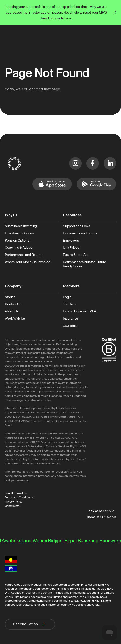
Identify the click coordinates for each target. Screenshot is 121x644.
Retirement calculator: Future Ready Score (85, 264)
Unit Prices (71, 248)
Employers (71, 241)
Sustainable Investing (21, 226)
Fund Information (16, 493)
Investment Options (19, 233)
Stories (10, 297)
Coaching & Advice (19, 248)
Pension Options (17, 241)
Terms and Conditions (19, 497)
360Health (71, 326)
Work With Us (15, 319)
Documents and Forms (80, 233)
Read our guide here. (57, 18)
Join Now (70, 304)
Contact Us (13, 304)
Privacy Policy (14, 502)
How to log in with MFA (80, 311)
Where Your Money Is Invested (28, 262)
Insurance (71, 319)
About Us (12, 311)
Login (67, 297)
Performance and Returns (24, 255)
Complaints (12, 506)
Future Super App (76, 255)
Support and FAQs (77, 226)
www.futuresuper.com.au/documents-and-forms (36, 366)
